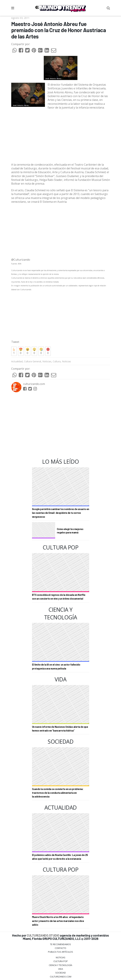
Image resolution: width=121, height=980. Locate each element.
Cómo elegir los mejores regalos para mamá (70, 531)
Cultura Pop (61, 961)
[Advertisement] (61, 136)
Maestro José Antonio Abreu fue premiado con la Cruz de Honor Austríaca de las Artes (59, 30)
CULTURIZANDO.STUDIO (43, 935)
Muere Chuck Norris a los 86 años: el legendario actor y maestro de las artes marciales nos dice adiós (58, 921)
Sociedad (61, 973)
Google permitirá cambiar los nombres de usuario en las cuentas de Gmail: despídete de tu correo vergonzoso (61, 513)
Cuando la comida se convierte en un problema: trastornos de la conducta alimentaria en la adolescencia (58, 793)
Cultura (57, 361)
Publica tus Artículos (60, 952)
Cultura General (33, 361)
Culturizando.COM (61, 977)
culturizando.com (34, 384)
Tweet (15, 342)
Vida (61, 969)
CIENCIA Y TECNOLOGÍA (60, 965)
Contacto (60, 948)
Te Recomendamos (60, 944)
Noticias (47, 361)
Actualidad (17, 361)
